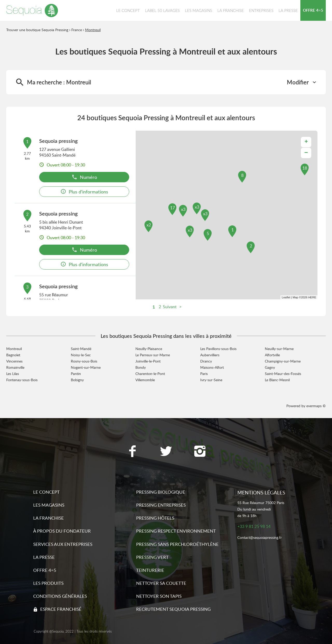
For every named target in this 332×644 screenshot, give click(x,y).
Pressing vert (152, 557)
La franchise (49, 518)
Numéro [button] (84, 177)
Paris (204, 374)
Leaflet (286, 297)
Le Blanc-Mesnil (277, 380)
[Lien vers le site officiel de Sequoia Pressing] (32, 10)
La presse (44, 557)
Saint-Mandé (81, 349)
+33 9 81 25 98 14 (254, 526)
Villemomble (145, 380)
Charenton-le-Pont (150, 374)
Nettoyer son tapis (159, 596)
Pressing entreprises (161, 505)
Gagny (270, 367)
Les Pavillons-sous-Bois (218, 349)
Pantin (76, 374)
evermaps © (316, 406)
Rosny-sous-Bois (84, 361)
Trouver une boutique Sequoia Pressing (37, 30)
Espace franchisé (61, 609)
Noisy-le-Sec (81, 355)
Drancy (206, 361)
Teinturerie (150, 570)
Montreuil (93, 30)
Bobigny (77, 380)
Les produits (48, 583)
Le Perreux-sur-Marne (153, 355)
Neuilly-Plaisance (149, 349)
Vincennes (14, 361)
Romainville (15, 367)
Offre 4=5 (45, 570)
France (77, 30)
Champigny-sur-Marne (283, 361)
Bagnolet (13, 355)
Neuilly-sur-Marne (279, 349)
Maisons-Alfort (212, 367)
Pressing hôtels (155, 518)
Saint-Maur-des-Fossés (283, 374)
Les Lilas (13, 374)
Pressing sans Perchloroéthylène (177, 544)
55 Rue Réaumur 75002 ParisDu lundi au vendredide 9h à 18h (261, 509)
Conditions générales (60, 596)
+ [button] (306, 142)
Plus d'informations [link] (84, 192)
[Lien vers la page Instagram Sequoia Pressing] (200, 452)
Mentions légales (261, 492)
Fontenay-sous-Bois (22, 380)
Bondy (141, 367)
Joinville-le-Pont (148, 361)
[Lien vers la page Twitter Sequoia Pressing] (166, 452)
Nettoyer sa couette (161, 583)
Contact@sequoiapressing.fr (260, 538)
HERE (312, 297)
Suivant (170, 307)
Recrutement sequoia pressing (173, 609)
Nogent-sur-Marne (86, 367)
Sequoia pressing (58, 141)
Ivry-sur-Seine (211, 380)
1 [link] (154, 307)
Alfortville (272, 355)
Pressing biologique (161, 492)
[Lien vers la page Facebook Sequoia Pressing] (132, 452)
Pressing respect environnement (176, 531)
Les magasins (49, 505)
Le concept (46, 492)
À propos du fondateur (62, 531)
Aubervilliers (210, 355)
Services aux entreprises (63, 544)
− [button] (306, 153)
